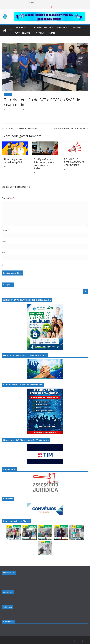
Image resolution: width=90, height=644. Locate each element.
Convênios (79, 27)
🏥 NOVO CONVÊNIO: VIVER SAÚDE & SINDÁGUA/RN (55, 3)
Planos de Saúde (23, 33)
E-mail (5, 238)
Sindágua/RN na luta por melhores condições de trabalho (44, 162)
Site (3, 249)
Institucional (22, 27)
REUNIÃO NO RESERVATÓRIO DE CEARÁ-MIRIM (75, 162)
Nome (5, 227)
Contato (52, 33)
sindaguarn (29, 110)
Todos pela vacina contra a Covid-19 (18, 128)
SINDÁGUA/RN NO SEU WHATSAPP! (71, 129)
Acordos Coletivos (44, 27)
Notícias (41, 33)
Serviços (63, 27)
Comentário (7, 195)
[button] (30, 27)
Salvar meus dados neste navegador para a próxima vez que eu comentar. (37, 262)
